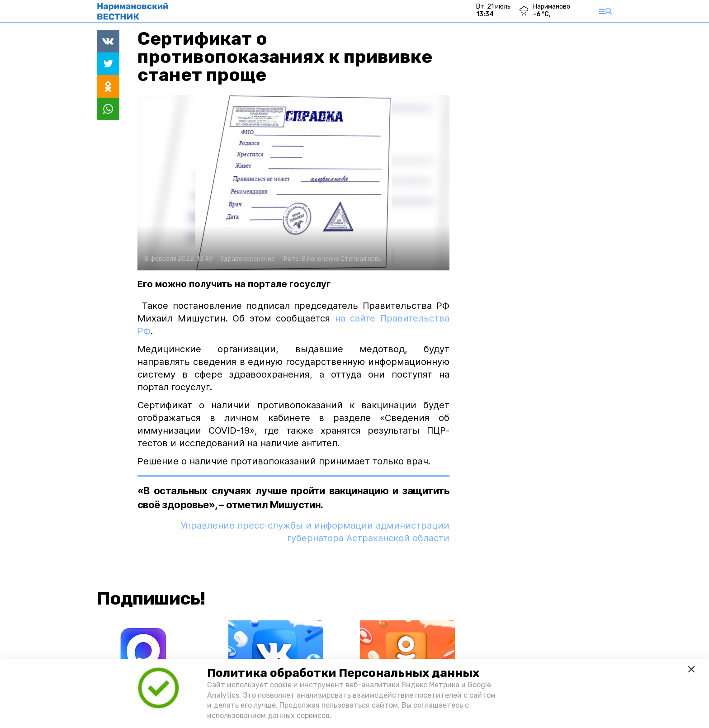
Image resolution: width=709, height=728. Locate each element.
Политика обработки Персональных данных (343, 673)
